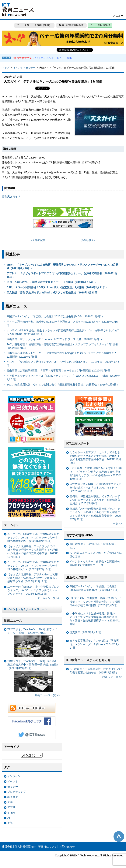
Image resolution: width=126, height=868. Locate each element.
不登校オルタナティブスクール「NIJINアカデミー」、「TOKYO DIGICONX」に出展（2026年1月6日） (63, 378)
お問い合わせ (67, 847)
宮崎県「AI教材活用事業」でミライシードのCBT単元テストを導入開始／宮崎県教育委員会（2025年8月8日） (95, 500)
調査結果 (13, 797)
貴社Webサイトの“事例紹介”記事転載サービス (94, 546)
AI (9, 818)
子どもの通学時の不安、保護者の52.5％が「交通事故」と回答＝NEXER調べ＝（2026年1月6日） (62, 324)
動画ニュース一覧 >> (47, 695)
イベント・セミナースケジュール (27, 609)
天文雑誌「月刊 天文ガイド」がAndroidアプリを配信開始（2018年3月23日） (53, 292)
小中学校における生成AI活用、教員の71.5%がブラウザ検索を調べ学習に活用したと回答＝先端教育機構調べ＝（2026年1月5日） (95, 619)
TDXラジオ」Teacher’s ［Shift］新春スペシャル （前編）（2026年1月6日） (32, 642)
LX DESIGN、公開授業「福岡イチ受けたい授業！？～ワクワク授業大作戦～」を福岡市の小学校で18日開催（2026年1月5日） (95, 602)
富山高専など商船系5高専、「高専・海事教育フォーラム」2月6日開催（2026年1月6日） (60, 371)
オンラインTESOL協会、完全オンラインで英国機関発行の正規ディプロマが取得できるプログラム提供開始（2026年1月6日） (63, 332)
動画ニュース (13, 621)
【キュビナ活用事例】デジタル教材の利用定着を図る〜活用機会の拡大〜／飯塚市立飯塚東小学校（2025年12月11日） (33, 578)
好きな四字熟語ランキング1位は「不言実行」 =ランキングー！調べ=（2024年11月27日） (95, 644)
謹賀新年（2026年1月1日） (86, 632)
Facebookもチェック (32, 721)
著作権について (47, 847)
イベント (13, 781)
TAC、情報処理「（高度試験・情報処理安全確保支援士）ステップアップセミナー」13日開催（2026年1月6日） (62, 346)
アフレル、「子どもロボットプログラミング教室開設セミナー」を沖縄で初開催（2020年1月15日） (62, 275)
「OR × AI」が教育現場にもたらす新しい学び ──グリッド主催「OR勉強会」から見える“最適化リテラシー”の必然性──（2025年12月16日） (96, 473)
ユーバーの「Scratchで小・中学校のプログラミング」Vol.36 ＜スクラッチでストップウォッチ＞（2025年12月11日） (33, 590)
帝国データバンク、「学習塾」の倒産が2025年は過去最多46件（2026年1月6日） (55, 316)
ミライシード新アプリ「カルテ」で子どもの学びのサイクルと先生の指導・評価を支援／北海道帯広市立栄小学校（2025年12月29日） (95, 458)
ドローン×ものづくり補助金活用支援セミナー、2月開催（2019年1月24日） (52, 282)
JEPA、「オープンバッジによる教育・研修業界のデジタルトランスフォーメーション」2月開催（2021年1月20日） (63, 266)
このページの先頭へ (119, 836)
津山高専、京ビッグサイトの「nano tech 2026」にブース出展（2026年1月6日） (55, 339)
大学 (10, 802)
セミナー (13, 787)
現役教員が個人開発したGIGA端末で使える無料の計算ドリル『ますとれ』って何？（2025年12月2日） (96, 488)
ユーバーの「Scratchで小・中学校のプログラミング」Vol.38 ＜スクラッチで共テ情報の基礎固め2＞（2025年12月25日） (33, 537)
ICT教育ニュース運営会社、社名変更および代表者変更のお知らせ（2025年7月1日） (96, 671)
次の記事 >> (88, 240)
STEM (11, 813)
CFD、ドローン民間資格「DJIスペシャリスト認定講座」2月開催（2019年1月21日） (57, 287)
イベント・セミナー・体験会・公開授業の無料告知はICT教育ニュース (95, 563)
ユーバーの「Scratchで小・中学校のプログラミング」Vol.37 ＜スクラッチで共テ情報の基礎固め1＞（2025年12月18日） (33, 566)
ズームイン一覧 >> (49, 598)
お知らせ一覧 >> (112, 677)
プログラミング (17, 792)
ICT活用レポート (78, 443)
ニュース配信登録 (100, 25)
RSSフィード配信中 (32, 708)
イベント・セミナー (24, 68)
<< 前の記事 (38, 240)
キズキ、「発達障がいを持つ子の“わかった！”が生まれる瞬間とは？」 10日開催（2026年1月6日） (63, 364)
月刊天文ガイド (11, 196)
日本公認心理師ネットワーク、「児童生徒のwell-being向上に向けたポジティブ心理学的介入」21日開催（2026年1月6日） (63, 355)
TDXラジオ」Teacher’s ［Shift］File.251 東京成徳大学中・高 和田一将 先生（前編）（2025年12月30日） (33, 676)
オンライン (14, 776)
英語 (10, 823)
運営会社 (7, 847)
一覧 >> (117, 524)
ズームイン (12, 525)
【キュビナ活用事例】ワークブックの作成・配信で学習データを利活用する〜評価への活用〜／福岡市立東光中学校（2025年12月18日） (33, 552)
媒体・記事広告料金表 (71, 25)
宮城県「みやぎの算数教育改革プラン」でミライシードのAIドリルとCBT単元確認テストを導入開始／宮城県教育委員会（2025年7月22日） (95, 514)
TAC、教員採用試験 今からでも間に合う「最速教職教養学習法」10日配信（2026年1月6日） (63, 385)
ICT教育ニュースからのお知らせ (88, 660)
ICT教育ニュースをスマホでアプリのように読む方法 (96, 555)
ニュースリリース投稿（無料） (34, 25)
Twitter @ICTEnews (32, 734)
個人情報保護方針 (25, 847)
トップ (6, 68)
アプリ (11, 807)
